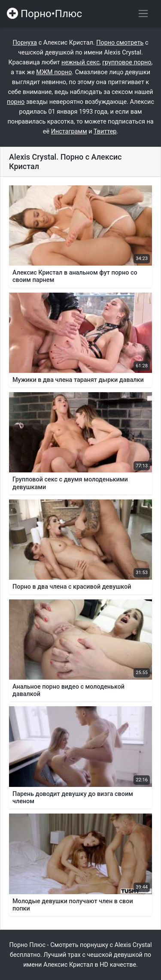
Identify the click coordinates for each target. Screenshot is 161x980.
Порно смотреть (120, 43)
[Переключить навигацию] (143, 14)
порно (16, 102)
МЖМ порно (54, 72)
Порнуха (25, 43)
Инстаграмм (69, 132)
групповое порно (127, 62)
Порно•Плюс (44, 14)
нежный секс (80, 62)
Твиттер (105, 132)
